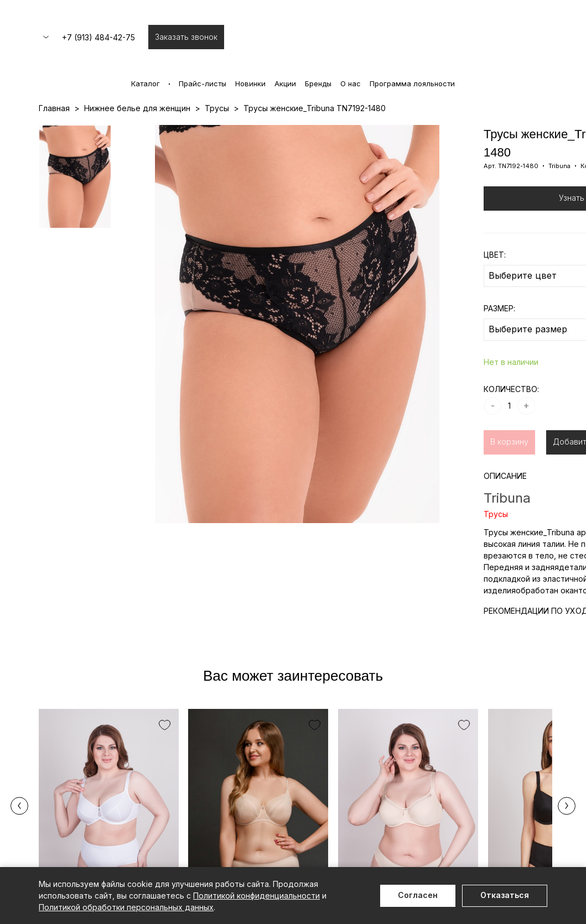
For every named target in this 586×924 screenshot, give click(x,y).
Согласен (418, 895)
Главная (54, 108)
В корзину (509, 442)
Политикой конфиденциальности (256, 896)
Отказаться (505, 895)
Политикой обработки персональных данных (126, 907)
